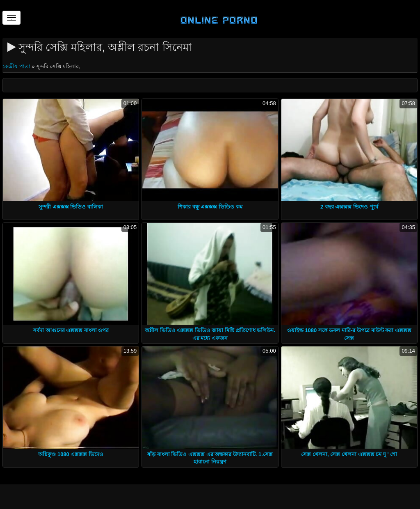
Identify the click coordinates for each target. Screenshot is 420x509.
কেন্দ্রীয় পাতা (17, 66)
